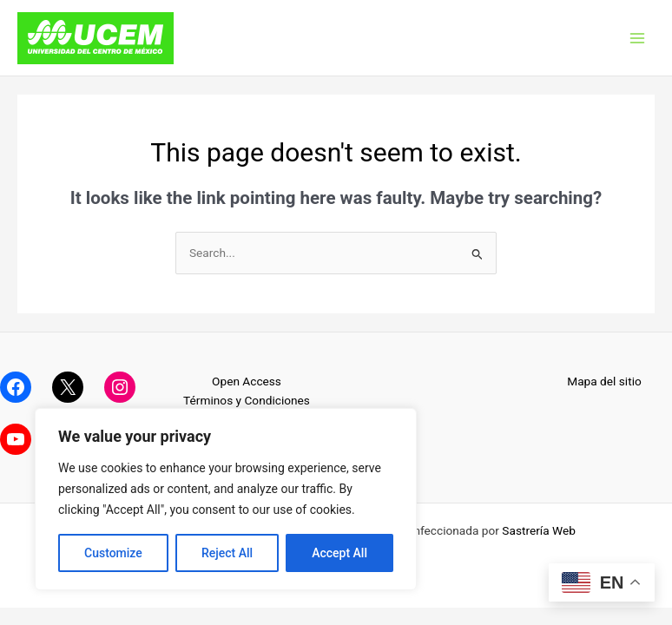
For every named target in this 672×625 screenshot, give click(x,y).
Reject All (227, 553)
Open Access (247, 381)
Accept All (339, 553)
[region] (226, 499)
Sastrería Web (539, 530)
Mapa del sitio (604, 381)
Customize (113, 553)
